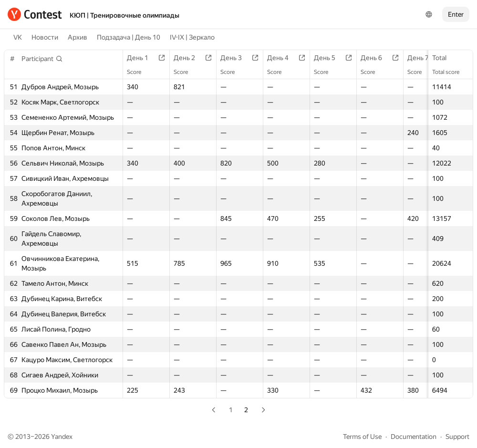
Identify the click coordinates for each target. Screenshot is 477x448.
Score (139, 72)
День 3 (236, 58)
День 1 (142, 58)
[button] (42, 59)
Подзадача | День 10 (129, 37)
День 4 (283, 58)
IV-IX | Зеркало (192, 37)
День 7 (423, 58)
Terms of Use (362, 437)
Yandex (62, 437)
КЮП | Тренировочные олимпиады (124, 15)
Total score (451, 72)
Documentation (414, 437)
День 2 (189, 58)
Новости (45, 37)
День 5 (329, 58)
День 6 (376, 58)
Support (457, 437)
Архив (78, 37)
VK (18, 37)
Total (444, 58)
